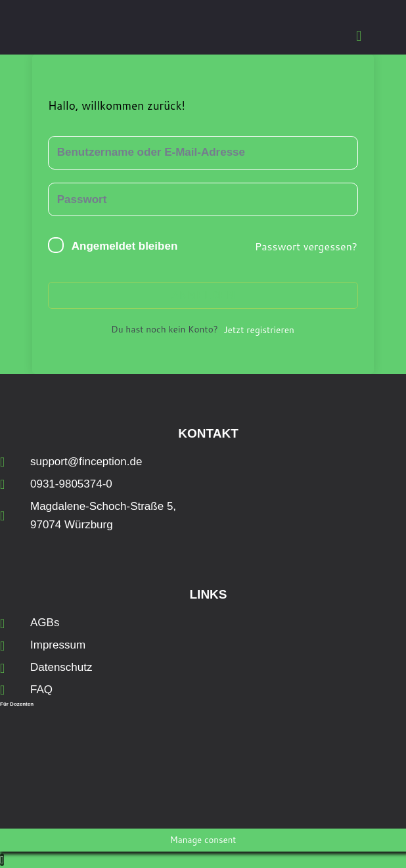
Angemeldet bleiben (125, 246)
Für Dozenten (17, 704)
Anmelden (203, 295)
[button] (359, 35)
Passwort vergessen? (306, 246)
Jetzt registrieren (259, 330)
